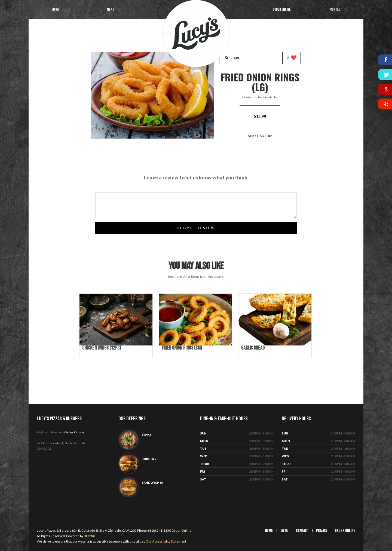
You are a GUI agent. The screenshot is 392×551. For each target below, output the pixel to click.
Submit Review (196, 228)
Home (56, 9)
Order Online (282, 9)
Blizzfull (90, 536)
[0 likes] (292, 58)
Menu (110, 9)
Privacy (322, 531)
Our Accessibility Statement (166, 541)
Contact (336, 9)
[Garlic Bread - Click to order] (275, 344)
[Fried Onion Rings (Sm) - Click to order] (195, 344)
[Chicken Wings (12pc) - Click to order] (116, 344)
